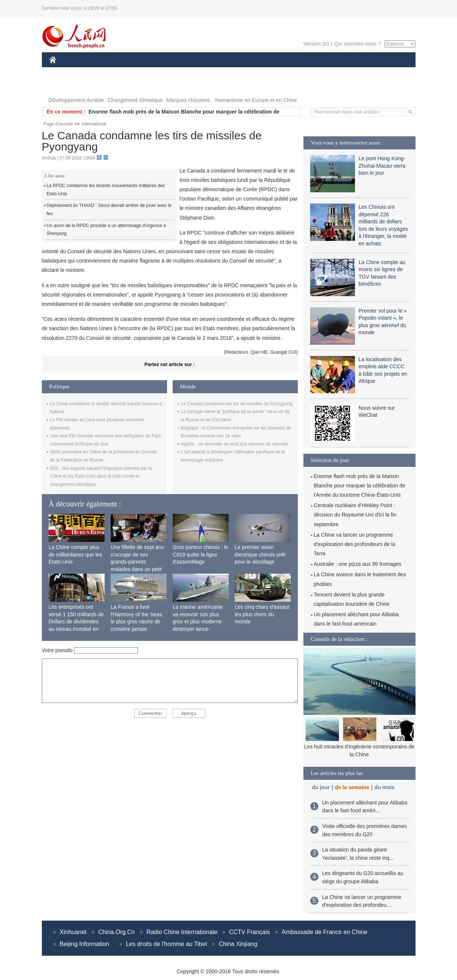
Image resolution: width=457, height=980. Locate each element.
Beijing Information (85, 944)
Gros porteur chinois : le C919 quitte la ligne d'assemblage (200, 554)
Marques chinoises (188, 100)
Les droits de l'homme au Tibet (166, 944)
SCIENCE (193, 70)
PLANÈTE (307, 70)
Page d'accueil (58, 124)
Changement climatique (135, 100)
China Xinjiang (238, 944)
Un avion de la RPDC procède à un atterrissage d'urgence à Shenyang (106, 230)
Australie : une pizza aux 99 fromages (358, 564)
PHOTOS (65, 85)
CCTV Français (249, 932)
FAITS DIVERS (267, 70)
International (94, 124)
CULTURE (226, 70)
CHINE (62, 70)
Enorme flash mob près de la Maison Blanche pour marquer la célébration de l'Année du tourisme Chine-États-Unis (360, 486)
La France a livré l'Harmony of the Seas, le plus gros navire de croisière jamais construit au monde (137, 621)
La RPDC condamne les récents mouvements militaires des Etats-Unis (106, 190)
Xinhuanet (73, 932)
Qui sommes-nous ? (357, 44)
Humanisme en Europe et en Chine (256, 100)
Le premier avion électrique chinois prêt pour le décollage (260, 554)
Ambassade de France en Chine (325, 932)
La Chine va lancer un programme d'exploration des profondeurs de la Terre (355, 544)
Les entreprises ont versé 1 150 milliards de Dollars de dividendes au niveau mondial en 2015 (76, 621)
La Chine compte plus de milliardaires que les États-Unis (75, 554)
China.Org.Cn (117, 932)
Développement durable (76, 100)
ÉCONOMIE (94, 70)
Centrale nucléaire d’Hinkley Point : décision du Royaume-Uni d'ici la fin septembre (355, 515)
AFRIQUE (160, 70)
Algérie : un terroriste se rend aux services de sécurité (234, 444)
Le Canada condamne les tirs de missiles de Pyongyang (237, 404)
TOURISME (369, 70)
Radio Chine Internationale (182, 932)
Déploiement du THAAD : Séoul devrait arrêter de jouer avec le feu (109, 210)
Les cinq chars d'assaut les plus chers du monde (262, 614)
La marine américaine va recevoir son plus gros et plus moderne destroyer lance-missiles (198, 621)
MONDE (129, 70)
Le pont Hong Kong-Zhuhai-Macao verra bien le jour (382, 166)
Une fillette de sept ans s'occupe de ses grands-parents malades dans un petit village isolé (137, 562)
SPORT (337, 70)
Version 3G (316, 44)
